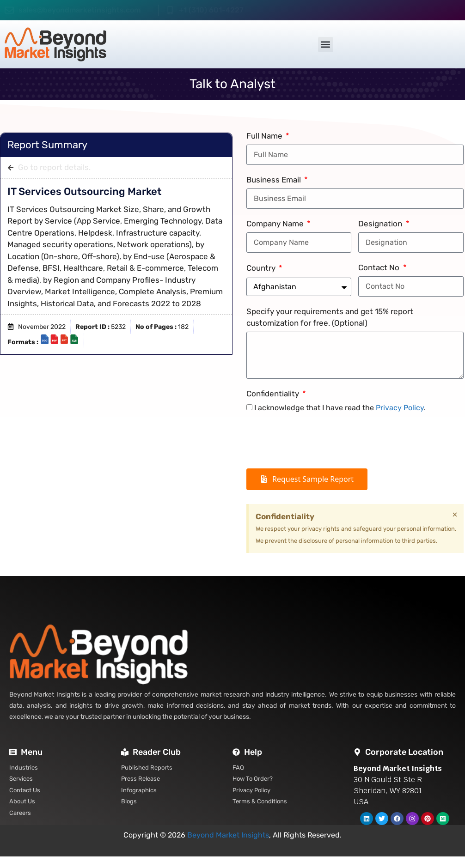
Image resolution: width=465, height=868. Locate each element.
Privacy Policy (400, 408)
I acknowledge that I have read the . (340, 408)
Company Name (276, 224)
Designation (381, 224)
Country (262, 268)
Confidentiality (274, 394)
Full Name (265, 136)
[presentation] (317, 441)
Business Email (275, 180)
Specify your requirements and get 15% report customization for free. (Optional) (330, 317)
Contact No (380, 267)
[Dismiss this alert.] (455, 515)
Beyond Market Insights (228, 835)
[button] (326, 45)
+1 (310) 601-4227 (211, 10)
